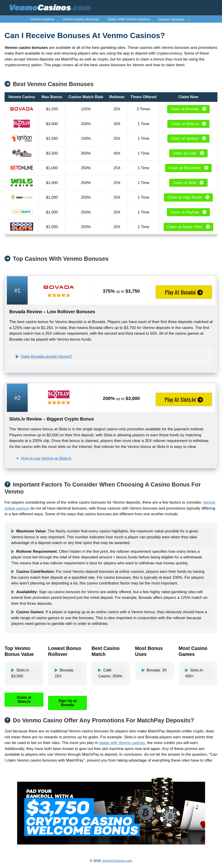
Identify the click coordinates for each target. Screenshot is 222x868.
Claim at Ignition (188, 138)
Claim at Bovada (189, 109)
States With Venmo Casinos (129, 19)
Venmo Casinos (42, 19)
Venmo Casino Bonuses (81, 19)
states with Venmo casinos (122, 743)
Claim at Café (189, 153)
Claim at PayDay (189, 212)
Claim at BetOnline (188, 168)
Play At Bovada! (184, 292)
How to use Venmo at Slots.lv (46, 458)
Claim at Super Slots (189, 227)
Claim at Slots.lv (188, 124)
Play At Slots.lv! (184, 399)
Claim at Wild (188, 183)
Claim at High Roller (188, 197)
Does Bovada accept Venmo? (46, 356)
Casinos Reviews (177, 19)
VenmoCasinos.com (117, 861)
